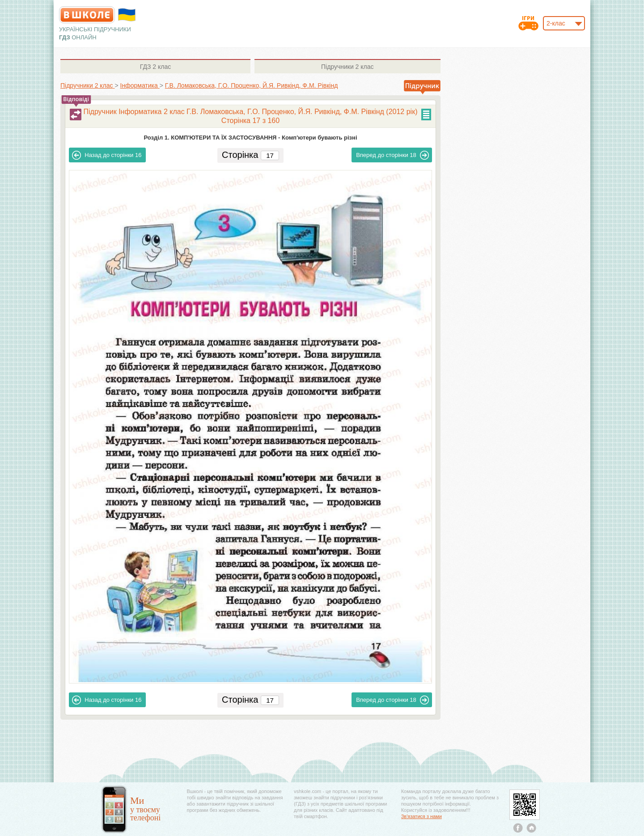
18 (392, 155)
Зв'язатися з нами (422, 816)
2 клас (155, 67)
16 (107, 155)
